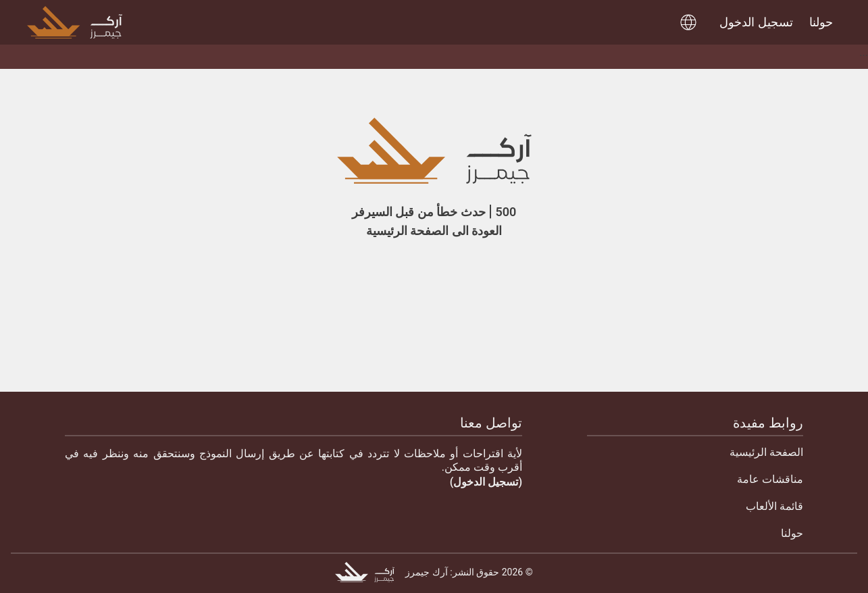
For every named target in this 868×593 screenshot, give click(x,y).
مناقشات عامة (770, 479)
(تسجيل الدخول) (486, 482)
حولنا (792, 533)
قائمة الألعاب (774, 506)
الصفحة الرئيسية (766, 452)
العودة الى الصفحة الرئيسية (434, 231)
